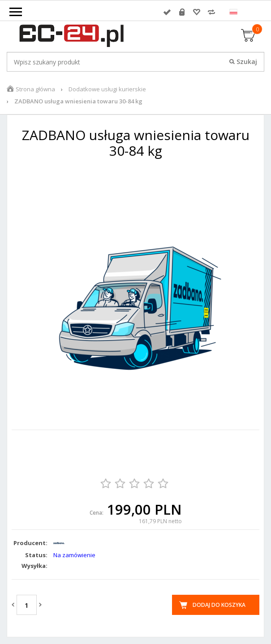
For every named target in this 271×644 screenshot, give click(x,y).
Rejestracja (182, 12)
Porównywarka (211, 12)
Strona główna (35, 89)
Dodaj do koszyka (219, 605)
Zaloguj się (167, 12)
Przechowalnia (197, 12)
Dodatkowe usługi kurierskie (107, 89)
